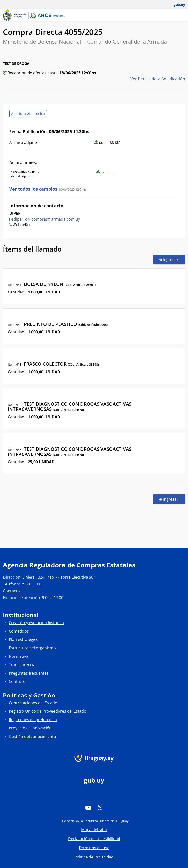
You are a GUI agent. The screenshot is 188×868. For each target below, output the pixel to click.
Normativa (19, 656)
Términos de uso (94, 848)
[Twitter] (100, 807)
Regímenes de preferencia (33, 720)
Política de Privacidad (94, 857)
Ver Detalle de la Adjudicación (158, 79)
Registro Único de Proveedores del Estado (48, 711)
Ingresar (172, 259)
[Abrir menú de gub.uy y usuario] (176, 5)
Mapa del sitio (94, 830)
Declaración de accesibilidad (94, 839)
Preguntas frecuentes (29, 673)
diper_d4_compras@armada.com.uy (47, 219)
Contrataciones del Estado (33, 703)
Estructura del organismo (32, 648)
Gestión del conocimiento (32, 737)
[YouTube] (88, 807)
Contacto (11, 591)
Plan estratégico (24, 639)
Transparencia (22, 665)
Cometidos (19, 631)
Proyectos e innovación (30, 728)
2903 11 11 (31, 584)
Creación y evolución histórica (36, 623)
